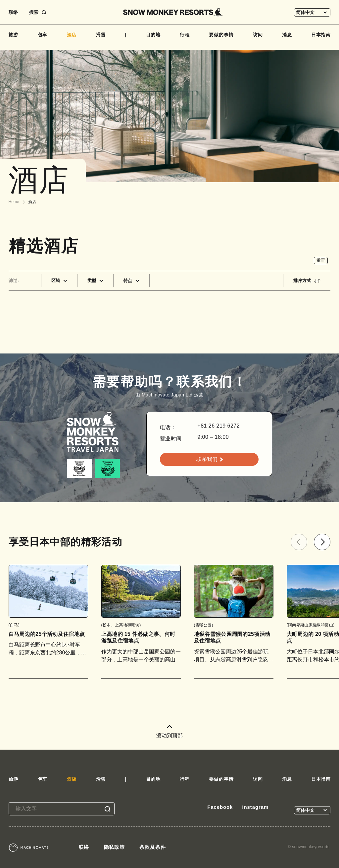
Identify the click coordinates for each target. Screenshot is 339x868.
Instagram (255, 807)
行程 (185, 35)
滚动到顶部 (169, 732)
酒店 (72, 35)
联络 (13, 12)
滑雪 (101, 35)
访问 (258, 35)
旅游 (14, 35)
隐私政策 (115, 847)
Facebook (220, 807)
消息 (287, 35)
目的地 (153, 35)
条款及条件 (153, 847)
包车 (43, 35)
